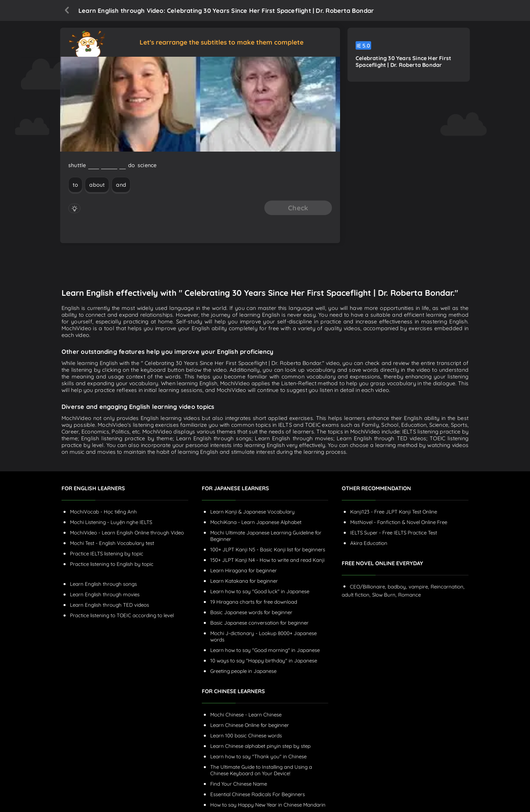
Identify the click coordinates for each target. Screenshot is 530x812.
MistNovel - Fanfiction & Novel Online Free (399, 522)
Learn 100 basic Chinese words (246, 736)
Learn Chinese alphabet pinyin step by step (260, 746)
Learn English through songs (103, 584)
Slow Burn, (384, 595)
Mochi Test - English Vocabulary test (112, 543)
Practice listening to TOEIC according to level (122, 615)
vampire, (419, 587)
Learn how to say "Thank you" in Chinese (258, 756)
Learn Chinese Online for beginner (250, 725)
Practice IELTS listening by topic (107, 554)
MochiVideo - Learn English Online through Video (127, 533)
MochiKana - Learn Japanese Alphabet (256, 522)
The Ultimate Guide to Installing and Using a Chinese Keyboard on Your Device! (261, 770)
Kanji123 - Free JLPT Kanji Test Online (394, 512)
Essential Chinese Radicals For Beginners (258, 794)
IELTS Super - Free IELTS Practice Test (394, 533)
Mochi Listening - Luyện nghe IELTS (111, 522)
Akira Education (369, 543)
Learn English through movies (105, 594)
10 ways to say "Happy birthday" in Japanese (264, 661)
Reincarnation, (448, 587)
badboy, (397, 587)
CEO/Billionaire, (368, 587)
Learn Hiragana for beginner (244, 570)
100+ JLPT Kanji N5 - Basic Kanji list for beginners (268, 549)
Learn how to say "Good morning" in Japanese (265, 650)
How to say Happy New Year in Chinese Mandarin (268, 805)
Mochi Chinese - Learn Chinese (246, 715)
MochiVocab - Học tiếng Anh (103, 512)
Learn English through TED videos (110, 605)
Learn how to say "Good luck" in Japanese (260, 591)
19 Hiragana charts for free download (254, 602)
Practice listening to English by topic (112, 564)
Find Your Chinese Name (239, 784)
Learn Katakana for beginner (244, 581)
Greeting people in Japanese (243, 671)
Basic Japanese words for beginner (251, 612)
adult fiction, (356, 595)
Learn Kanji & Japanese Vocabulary (252, 512)
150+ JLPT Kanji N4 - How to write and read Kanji (267, 560)
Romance (409, 595)
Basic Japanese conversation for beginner (259, 623)
